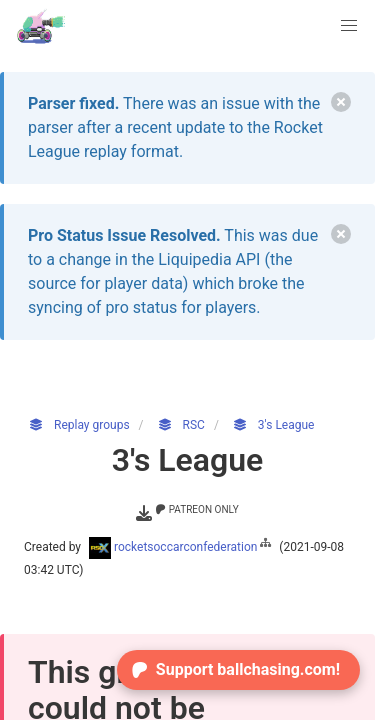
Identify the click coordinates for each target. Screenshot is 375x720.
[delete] (341, 102)
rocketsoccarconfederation (181, 547)
